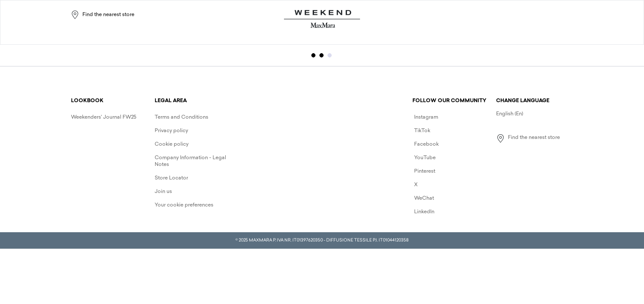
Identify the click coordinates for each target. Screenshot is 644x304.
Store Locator (171, 178)
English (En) (510, 114)
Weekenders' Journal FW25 (104, 117)
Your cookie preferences (184, 205)
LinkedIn (424, 212)
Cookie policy (172, 144)
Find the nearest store (102, 15)
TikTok (422, 131)
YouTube (425, 158)
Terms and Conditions (181, 117)
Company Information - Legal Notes (190, 161)
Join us (163, 192)
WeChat (424, 198)
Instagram (426, 117)
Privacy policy (171, 131)
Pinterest (425, 171)
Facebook (426, 144)
